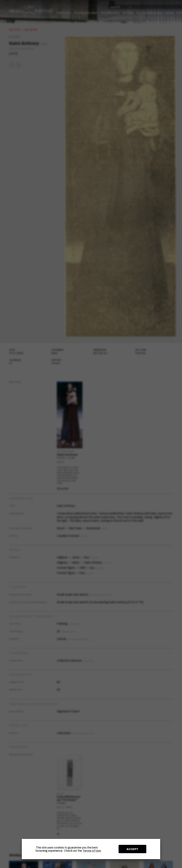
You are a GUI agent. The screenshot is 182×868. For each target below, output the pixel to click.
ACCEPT (132, 849)
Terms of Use (92, 851)
